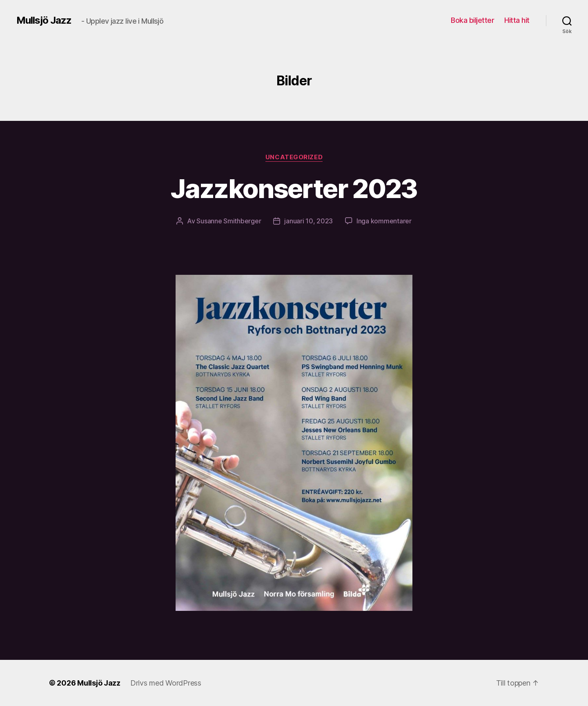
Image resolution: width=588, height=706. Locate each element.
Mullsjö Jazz (44, 20)
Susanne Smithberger (229, 221)
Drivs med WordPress (166, 683)
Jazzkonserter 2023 (294, 188)
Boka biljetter (472, 20)
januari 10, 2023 (308, 221)
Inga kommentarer (384, 221)
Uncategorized (294, 157)
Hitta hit (517, 20)
